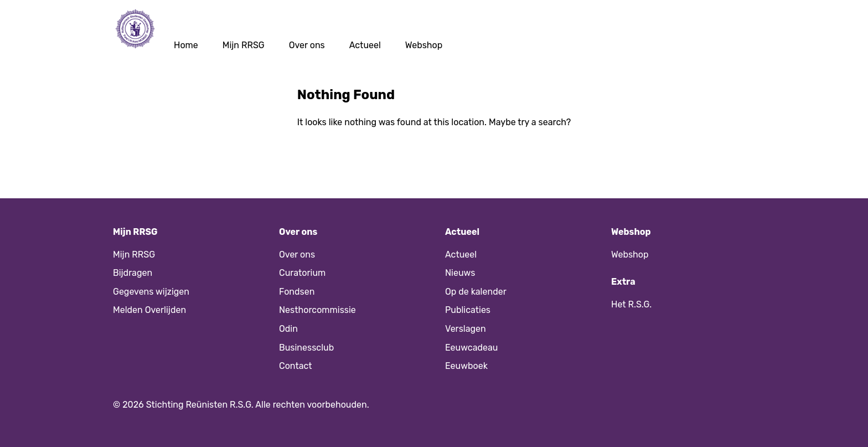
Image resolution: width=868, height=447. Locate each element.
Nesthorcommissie (317, 310)
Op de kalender (476, 292)
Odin (288, 329)
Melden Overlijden (149, 310)
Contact (296, 366)
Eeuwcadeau (471, 348)
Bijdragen (133, 273)
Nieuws (460, 273)
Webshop (424, 45)
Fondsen (297, 292)
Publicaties (468, 310)
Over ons (307, 45)
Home (186, 45)
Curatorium (302, 273)
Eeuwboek (466, 366)
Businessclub (306, 348)
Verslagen (466, 329)
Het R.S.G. (631, 304)
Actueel (365, 45)
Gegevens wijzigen (151, 292)
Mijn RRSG (244, 45)
